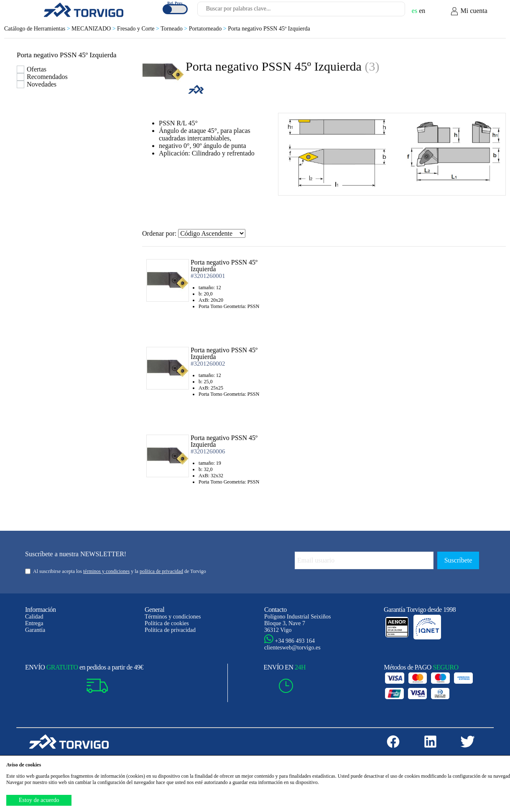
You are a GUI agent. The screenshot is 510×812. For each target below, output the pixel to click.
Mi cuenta (469, 11)
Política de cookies (167, 623)
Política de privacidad (170, 630)
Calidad (34, 617)
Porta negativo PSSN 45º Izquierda (269, 29)
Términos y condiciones (173, 617)
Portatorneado (208, 29)
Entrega (34, 623)
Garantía (35, 630)
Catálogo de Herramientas (38, 29)
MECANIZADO (94, 29)
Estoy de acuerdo (39, 800)
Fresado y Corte (139, 29)
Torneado (175, 29)
